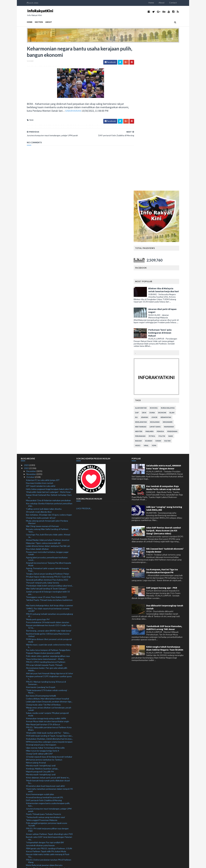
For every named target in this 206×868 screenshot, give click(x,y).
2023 (27, 320)
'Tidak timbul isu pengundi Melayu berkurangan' (48, 814)
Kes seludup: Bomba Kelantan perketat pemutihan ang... (49, 359)
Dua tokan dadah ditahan (37, 404)
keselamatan (147, 277)
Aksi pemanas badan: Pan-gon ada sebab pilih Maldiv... (47, 524)
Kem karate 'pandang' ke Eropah (41, 542)
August (30, 823)
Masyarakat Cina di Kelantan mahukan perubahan (48, 355)
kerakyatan (172, 272)
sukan (164, 295)
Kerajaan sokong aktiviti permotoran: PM (45, 731)
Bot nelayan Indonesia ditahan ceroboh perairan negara (48, 755)
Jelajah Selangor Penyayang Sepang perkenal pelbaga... (46, 735)
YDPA (160, 300)
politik (168, 291)
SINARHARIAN (67, 111)
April (29, 834)
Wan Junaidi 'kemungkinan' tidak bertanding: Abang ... (49, 727)
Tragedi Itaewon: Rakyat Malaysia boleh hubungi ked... (48, 767)
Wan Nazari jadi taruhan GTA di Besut (43, 579)
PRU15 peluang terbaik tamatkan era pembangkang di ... (49, 470)
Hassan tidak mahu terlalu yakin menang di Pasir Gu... (48, 710)
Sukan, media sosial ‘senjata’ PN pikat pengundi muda (47, 569)
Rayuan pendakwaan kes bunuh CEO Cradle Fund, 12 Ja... (49, 481)
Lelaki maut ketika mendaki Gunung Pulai (45, 771)
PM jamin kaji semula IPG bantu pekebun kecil (47, 811)
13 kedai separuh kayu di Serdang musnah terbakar (49, 611)
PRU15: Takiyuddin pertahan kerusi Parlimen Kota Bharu (49, 583)
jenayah (151, 272)
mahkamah (175, 281)
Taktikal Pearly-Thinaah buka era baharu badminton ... (49, 456)
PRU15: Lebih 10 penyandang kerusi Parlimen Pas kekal (49, 801)
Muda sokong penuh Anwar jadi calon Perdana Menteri (47, 377)
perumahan (146, 291)
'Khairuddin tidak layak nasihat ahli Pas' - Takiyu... (48, 587)
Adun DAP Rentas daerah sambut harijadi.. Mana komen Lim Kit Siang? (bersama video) (164, 385)
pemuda (166, 286)
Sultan (173, 295)
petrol (158, 291)
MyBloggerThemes (75, 864)
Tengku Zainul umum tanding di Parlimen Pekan (48, 428)
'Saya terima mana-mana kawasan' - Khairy (45, 514)
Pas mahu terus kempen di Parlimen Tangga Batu (48, 505)
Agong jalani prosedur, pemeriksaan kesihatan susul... (47, 413)
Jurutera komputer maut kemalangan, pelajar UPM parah (49, 665)
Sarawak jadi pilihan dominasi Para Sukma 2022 (47, 434)
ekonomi (168, 267)
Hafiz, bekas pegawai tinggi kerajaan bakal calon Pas (49, 344)
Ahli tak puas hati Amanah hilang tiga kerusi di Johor (50, 528)
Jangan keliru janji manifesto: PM (41, 760)
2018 (27, 855)
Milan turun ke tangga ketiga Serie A (43, 605)
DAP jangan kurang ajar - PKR (162, 442)
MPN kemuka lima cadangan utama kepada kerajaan (49, 596)
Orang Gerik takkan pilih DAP (39, 608)
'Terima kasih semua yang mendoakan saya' (45, 672)
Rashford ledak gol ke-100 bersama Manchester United (48, 490)
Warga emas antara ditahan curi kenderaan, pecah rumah (49, 564)
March (29, 837)
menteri (145, 286)
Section (33, 22)
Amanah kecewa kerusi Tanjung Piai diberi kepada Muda (48, 419)
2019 (27, 852)
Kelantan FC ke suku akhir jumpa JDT (43, 335)
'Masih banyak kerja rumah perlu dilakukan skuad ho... (48, 636)
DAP (143, 267)
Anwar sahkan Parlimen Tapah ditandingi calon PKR (49, 689)
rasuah (144, 295)
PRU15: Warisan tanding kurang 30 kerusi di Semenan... (46, 538)
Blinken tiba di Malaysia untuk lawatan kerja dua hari (170, 145)
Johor (160, 272)
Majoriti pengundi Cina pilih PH (40, 626)
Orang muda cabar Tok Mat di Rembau (43, 559)
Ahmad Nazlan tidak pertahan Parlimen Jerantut (48, 395)
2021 (27, 846)
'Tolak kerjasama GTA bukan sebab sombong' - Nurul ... (47, 546)
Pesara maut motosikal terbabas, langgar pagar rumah (47, 408)
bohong (160, 263)
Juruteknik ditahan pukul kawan (40, 700)
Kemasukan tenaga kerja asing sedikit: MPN (46, 573)
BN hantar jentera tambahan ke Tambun (44, 614)
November (31, 329)
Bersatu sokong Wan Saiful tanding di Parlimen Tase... (47, 385)
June (29, 828)
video (144, 300)
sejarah (155, 295)
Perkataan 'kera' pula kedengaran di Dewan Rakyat (166, 187)
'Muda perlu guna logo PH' (38, 474)
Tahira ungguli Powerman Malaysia (42, 675)
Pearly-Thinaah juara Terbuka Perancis (44, 669)
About (168, 3)
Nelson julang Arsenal (36, 617)
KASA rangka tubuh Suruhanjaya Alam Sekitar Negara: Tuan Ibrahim (165, 503)
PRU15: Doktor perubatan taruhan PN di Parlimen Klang (49, 716)
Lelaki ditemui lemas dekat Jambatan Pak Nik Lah (48, 401)
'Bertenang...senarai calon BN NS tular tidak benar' (49, 486)
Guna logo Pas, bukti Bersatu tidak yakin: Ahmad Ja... (48, 390)
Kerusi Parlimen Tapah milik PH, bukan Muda (46, 706)
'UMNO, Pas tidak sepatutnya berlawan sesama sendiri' (48, 464)
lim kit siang (161, 281)
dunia (158, 267)
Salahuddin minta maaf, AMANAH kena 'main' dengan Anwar (164, 322)
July (28, 826)
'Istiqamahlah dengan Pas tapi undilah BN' (45, 697)
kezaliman (161, 277)
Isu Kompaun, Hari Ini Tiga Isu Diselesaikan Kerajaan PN (162, 426)
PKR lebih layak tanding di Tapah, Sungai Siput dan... (49, 591)
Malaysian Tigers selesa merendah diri (43, 398)
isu (142, 272)
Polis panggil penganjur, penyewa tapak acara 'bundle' (47, 679)
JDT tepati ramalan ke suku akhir (41, 341)
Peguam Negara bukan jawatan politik (43, 508)
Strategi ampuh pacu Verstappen (41, 599)
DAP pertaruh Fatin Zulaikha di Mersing (44, 655)
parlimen (156, 286)
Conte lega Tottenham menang (40, 748)
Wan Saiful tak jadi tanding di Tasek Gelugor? (46, 443)
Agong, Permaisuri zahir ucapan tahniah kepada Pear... (47, 424)
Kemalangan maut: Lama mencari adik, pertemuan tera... (48, 790)
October (31, 332)
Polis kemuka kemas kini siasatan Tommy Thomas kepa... (48, 744)
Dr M (150, 267)
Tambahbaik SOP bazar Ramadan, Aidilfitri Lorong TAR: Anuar (164, 482)
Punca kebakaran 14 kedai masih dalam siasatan (48, 477)
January (30, 843)
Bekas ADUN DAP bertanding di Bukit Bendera (47, 817)
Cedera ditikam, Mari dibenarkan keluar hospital (47, 553)
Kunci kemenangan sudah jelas (40, 649)
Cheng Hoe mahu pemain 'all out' (41, 373)
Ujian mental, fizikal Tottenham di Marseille (45, 602)
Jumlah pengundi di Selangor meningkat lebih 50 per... (48, 448)
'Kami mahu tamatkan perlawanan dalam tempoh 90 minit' (49, 645)
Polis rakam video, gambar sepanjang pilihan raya (48, 511)
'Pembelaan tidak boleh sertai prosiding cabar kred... (50, 440)
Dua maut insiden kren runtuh (40, 338)
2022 (27, 323)
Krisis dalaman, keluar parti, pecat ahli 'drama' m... (48, 632)
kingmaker (174, 277)
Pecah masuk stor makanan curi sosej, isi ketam (47, 777)
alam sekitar (147, 263)
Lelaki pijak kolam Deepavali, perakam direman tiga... (49, 556)
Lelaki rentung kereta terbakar (40, 797)
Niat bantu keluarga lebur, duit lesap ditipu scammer (50, 460)
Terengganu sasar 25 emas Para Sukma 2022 (46, 452)
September (32, 820)
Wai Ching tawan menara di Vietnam (42, 381)
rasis (177, 291)
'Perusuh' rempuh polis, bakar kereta (42, 437)
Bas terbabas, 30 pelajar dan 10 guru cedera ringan (49, 369)
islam (178, 267)
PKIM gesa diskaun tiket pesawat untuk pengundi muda (49, 495)
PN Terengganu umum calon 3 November (45, 794)
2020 (27, 849)
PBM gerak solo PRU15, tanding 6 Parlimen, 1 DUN (49, 703)
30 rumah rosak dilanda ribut (39, 366)
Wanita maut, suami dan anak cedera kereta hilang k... (49, 501)
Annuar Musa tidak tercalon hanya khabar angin (48, 576)
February (31, 840)
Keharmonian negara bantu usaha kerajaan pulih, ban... (48, 659)
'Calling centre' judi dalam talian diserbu (44, 364)
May (29, 831)
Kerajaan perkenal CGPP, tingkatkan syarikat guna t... (49, 532)
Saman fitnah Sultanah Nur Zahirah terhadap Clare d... (49, 351)
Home (157, 3)
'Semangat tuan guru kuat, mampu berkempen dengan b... (47, 806)
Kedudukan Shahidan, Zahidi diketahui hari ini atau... (49, 594)
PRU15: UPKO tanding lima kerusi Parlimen (46, 517)
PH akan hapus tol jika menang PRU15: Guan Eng (48, 431)
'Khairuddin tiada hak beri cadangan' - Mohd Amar (48, 347)
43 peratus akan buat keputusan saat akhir (45, 641)
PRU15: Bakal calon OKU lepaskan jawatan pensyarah (45, 784)
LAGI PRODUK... (84, 363)
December (31, 326)
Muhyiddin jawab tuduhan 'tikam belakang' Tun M (48, 780)
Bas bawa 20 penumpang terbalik (41, 550)
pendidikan (178, 286)
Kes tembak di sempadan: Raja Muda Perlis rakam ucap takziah (163, 342)
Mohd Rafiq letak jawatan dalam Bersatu (44, 720)
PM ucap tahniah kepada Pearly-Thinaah (44, 520)
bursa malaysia (174, 263)
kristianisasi (147, 281)
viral (152, 300)
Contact (179, 3)
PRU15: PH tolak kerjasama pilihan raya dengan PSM (47, 685)
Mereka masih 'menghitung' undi (41, 620)
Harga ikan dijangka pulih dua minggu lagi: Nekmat (48, 774)
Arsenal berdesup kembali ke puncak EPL (45, 652)
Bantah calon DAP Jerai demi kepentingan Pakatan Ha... (49, 693)
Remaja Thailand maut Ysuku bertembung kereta (48, 723)
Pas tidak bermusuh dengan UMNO (42, 763)
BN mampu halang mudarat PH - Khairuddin (46, 740)
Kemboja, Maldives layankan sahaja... (42, 623)
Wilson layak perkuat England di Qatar (43, 751)
